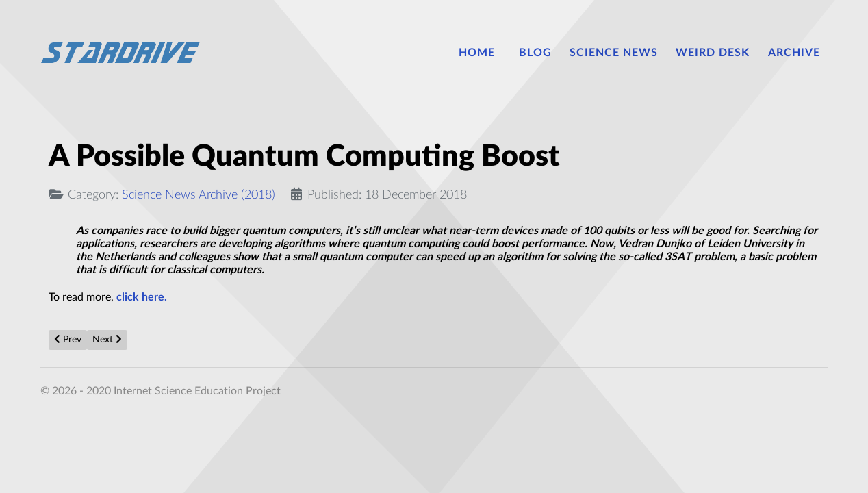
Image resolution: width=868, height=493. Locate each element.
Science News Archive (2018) (199, 195)
